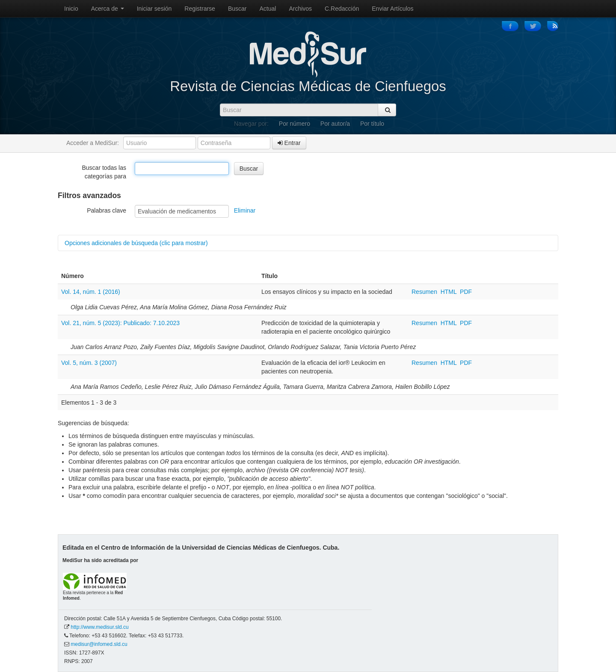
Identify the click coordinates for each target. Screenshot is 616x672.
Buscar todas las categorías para (104, 172)
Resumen (425, 292)
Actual (268, 9)
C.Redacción (342, 9)
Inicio (71, 9)
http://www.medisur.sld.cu (99, 627)
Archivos (300, 9)
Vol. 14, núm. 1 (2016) (91, 292)
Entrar (289, 143)
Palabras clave (107, 210)
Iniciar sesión (154, 9)
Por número (295, 124)
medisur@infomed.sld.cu (99, 644)
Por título (372, 124)
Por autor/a (335, 124)
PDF (466, 292)
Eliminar (245, 210)
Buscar (237, 9)
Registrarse (200, 9)
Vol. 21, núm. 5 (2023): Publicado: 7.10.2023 (120, 323)
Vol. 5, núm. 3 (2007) (89, 363)
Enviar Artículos (392, 9)
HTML (449, 292)
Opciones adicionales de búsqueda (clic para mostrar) (136, 243)
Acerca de (108, 9)
